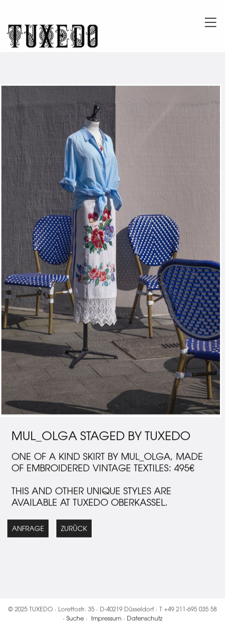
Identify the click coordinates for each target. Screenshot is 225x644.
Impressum (106, 619)
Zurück (74, 529)
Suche (75, 619)
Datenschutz (145, 619)
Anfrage (28, 529)
